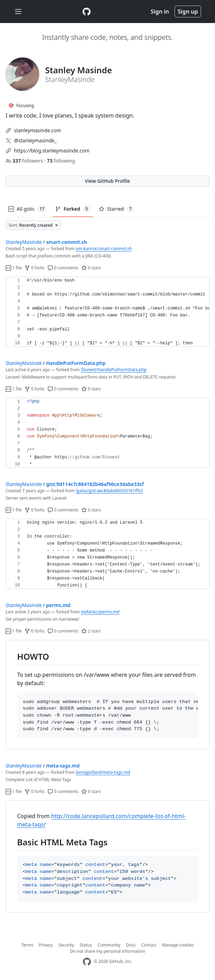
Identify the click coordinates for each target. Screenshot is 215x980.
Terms (27, 945)
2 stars (91, 631)
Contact (149, 945)
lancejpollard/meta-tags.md (103, 772)
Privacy (46, 945)
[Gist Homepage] (87, 12)
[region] (107, 312)
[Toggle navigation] (18, 12)
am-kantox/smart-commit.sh (104, 249)
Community (109, 945)
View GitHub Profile (107, 181)
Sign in (160, 12)
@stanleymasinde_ (35, 140)
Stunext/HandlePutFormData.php (114, 370)
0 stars (91, 268)
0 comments (63, 268)
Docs (131, 945)
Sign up (188, 12)
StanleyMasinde (24, 242)
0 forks (35, 268)
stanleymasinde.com (38, 130)
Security (66, 945)
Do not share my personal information (107, 951)
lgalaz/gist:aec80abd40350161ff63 (109, 491)
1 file (14, 268)
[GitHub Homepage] (87, 962)
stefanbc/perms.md (100, 612)
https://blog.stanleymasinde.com (52, 151)
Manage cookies (178, 945)
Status (86, 945)
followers (25, 161)
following (61, 161)
